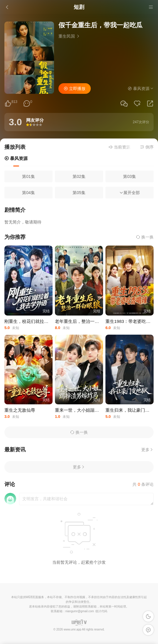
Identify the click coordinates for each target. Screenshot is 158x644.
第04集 (28, 193)
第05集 (79, 193)
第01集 (28, 176)
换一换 (145, 237)
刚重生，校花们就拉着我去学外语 (37, 321)
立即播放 (75, 89)
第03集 (130, 176)
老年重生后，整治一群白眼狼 (84, 321)
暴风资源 (16, 158)
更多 (147, 450)
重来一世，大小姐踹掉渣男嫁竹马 (88, 410)
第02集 (79, 176)
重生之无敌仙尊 (20, 410)
